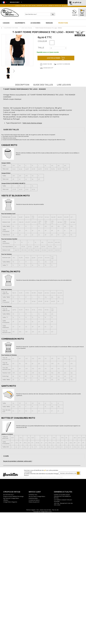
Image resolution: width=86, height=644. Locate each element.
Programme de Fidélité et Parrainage (13, 496)
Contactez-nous (33, 495)
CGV (38, 510)
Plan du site (55, 510)
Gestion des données (45, 510)
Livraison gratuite (46, 68)
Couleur (42, 41)
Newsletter (10, 475)
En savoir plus (66, 6)
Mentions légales (31, 510)
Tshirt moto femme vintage (32, 123)
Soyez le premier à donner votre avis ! (18, 461)
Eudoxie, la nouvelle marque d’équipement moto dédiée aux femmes (62, 496)
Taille (41, 48)
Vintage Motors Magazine (10, 502)
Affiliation (6, 500)
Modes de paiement (34, 502)
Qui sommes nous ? (9, 495)
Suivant (14, 71)
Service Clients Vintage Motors (37, 496)
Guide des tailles (33, 498)
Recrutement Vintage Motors (11, 498)
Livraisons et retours (34, 500)
